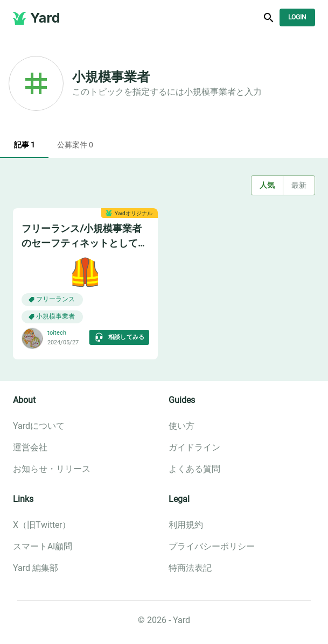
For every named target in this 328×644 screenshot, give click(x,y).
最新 (299, 185)
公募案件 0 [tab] (75, 145)
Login (297, 17)
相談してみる (119, 337)
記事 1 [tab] (24, 145)
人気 (267, 185)
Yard (45, 18)
